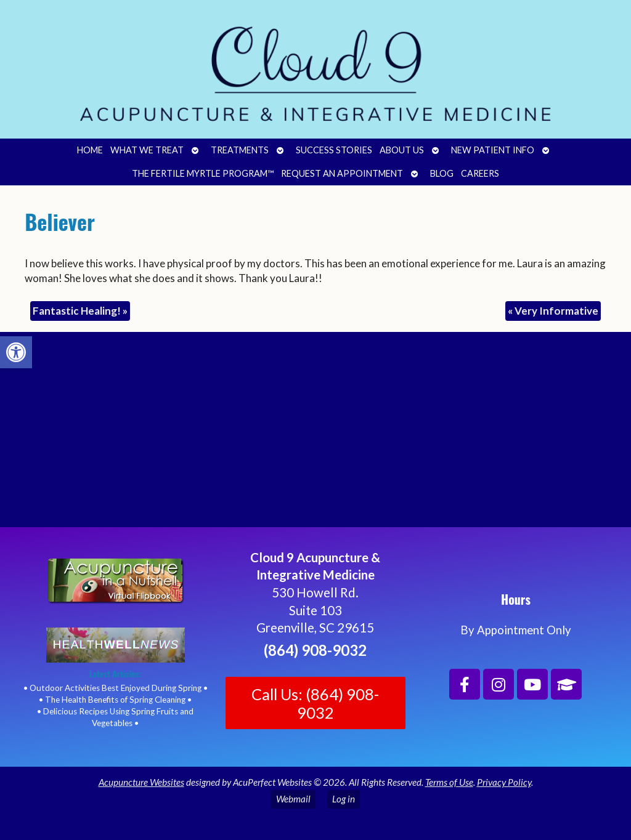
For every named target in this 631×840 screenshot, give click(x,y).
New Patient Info (493, 150)
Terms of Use (449, 782)
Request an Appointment (342, 173)
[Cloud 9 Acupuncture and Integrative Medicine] (315, 435)
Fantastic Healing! (80, 311)
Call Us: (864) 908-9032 (315, 703)
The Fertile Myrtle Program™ (203, 173)
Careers (480, 173)
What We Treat (147, 150)
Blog (442, 173)
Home (90, 150)
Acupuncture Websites (141, 782)
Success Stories (334, 150)
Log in (344, 799)
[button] (16, 352)
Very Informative (553, 311)
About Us (402, 150)
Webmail (293, 799)
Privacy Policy (504, 782)
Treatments (240, 150)
